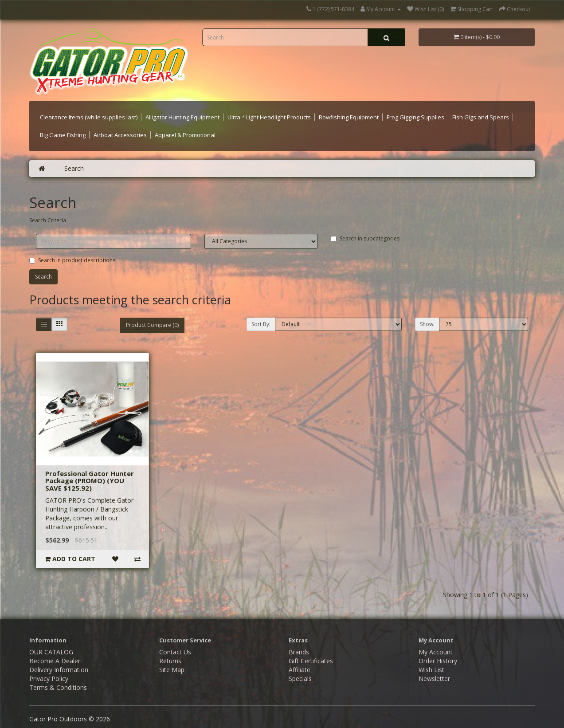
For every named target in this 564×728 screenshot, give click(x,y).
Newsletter (434, 679)
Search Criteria (48, 220)
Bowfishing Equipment (349, 117)
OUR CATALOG (51, 652)
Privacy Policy (49, 679)
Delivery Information (59, 670)
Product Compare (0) (152, 325)
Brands (299, 652)
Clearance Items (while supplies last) (89, 117)
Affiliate (300, 670)
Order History (438, 661)
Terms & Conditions (58, 687)
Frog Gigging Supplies (415, 117)
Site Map (172, 670)
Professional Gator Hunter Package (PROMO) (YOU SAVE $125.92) (90, 481)
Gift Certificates (311, 661)
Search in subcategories (365, 238)
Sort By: (261, 324)
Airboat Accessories (120, 135)
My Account (436, 652)
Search (74, 168)
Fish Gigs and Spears (481, 117)
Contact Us (175, 652)
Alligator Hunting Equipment (182, 117)
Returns (170, 661)
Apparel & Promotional (185, 135)
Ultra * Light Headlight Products (269, 117)
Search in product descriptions (72, 260)
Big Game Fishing (63, 135)
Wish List (431, 670)
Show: (427, 324)
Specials (300, 679)
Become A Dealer (55, 661)
